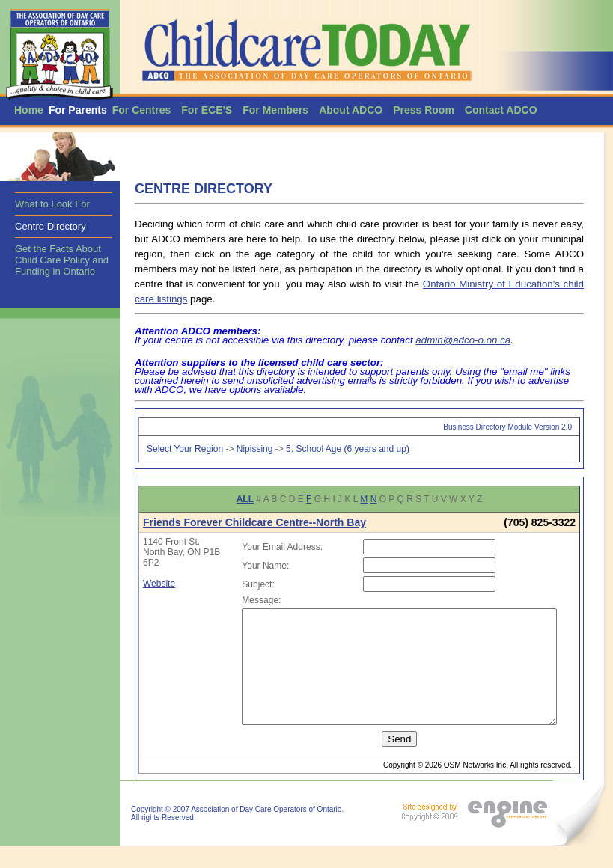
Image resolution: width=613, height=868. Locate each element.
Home (29, 110)
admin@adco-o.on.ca (463, 340)
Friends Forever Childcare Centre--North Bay (254, 522)
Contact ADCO (501, 110)
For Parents (78, 110)
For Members (275, 110)
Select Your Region (185, 449)
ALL (245, 499)
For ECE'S (207, 110)
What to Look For (52, 204)
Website (159, 584)
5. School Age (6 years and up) (348, 449)
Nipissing (255, 449)
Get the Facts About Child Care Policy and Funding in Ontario (62, 260)
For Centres (142, 110)
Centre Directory (51, 226)
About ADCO (351, 110)
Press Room (424, 110)
